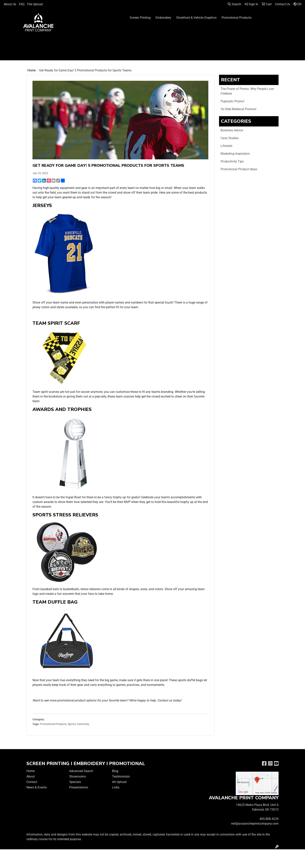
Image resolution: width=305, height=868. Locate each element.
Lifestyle (226, 146)
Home (32, 70)
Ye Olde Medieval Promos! (238, 109)
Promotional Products (237, 18)
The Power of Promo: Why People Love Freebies (247, 91)
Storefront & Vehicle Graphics (196, 18)
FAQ (22, 4)
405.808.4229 (269, 819)
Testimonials (121, 776)
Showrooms (78, 776)
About (31, 776)
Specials (75, 782)
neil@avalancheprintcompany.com (255, 824)
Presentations (79, 787)
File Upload (35, 4)
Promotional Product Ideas (239, 169)
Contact (32, 782)
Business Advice (232, 130)
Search (234, 4)
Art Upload (119, 782)
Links (116, 787)
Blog (115, 771)
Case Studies (230, 138)
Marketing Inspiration (235, 154)
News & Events (37, 787)
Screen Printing (140, 18)
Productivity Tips (232, 161)
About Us (10, 4)
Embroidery (163, 18)
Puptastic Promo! (232, 101)
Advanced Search (81, 771)
